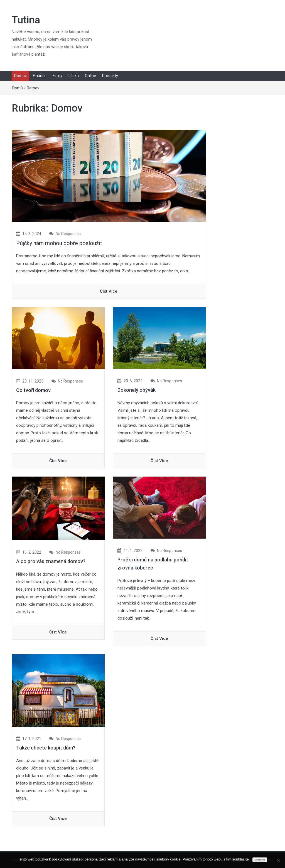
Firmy (57, 76)
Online (90, 76)
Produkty (110, 76)
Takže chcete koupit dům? (46, 748)
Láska (74, 76)
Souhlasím (260, 860)
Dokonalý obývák (137, 390)
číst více (109, 291)
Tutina (26, 20)
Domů (18, 88)
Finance (40, 76)
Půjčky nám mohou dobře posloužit (59, 243)
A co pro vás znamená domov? (51, 561)
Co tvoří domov (33, 390)
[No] (278, 860)
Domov (20, 76)
